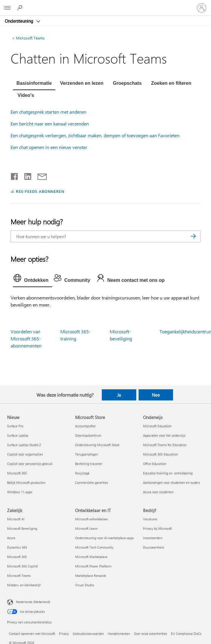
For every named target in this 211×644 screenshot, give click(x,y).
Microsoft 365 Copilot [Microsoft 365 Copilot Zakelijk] (23, 566)
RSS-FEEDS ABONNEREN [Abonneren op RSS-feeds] (40, 191)
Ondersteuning (20, 21)
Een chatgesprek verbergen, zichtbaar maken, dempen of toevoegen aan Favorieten (95, 135)
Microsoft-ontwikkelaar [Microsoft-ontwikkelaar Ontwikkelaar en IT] (92, 519)
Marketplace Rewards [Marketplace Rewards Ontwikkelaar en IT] (91, 576)
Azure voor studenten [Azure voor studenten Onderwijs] (158, 492)
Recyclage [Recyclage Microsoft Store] (82, 473)
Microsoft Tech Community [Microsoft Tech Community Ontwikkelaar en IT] (94, 547)
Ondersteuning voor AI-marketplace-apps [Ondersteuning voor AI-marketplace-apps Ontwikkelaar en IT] (104, 538)
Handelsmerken (119, 634)
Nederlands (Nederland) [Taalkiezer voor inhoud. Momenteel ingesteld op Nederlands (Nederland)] (33, 601)
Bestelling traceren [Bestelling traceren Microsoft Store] (89, 464)
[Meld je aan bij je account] (202, 8)
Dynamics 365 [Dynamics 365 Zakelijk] (17, 547)
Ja (119, 395)
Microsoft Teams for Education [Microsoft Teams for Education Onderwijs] (165, 445)
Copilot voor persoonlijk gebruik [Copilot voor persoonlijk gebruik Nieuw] (30, 464)
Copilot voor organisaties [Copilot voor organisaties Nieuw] (25, 454)
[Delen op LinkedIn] (25, 175)
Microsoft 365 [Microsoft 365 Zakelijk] (17, 557)
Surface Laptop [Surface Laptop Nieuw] (18, 435)
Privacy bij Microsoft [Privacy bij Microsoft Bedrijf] (157, 528)
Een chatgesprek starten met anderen (48, 112)
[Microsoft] (105, 4)
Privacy (64, 634)
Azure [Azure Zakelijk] (11, 538)
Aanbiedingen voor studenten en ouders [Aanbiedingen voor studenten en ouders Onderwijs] (172, 482)
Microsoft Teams (28, 38)
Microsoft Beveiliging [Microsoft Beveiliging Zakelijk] (22, 528)
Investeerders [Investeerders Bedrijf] (153, 538)
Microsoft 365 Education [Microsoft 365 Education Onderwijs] (160, 454)
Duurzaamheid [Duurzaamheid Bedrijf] (153, 547)
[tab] (34, 84)
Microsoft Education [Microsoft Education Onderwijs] (157, 426)
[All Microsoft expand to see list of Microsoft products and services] (7, 8)
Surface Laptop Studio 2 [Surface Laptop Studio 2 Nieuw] (24, 445)
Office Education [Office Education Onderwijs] (155, 464)
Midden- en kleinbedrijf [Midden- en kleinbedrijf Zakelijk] (24, 585)
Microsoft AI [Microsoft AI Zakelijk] (16, 519)
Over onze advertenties (151, 634)
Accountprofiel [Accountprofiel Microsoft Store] (85, 426)
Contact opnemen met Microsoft (32, 634)
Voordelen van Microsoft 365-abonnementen (26, 338)
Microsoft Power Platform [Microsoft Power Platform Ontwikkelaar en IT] (93, 566)
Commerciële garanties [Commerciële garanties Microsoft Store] (92, 482)
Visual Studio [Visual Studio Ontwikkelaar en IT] (84, 585)
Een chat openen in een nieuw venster (49, 147)
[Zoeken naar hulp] (21, 8)
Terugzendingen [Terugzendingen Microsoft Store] (87, 454)
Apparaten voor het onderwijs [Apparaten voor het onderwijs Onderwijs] (164, 435)
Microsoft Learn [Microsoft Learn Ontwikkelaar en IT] (86, 528)
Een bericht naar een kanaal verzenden (50, 124)
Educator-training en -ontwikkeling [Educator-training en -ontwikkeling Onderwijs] (168, 473)
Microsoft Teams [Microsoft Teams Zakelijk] (19, 576)
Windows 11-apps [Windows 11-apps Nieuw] (20, 492)
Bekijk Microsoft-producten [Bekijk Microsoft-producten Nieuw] (26, 482)
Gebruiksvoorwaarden (88, 634)
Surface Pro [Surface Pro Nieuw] (15, 426)
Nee (156, 395)
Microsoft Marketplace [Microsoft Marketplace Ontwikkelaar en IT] (91, 557)
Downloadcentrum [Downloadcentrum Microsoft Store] (88, 435)
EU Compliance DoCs (186, 634)
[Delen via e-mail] (39, 175)
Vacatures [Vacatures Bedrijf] (150, 519)
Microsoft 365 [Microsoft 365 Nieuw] (17, 473)
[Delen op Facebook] (15, 175)
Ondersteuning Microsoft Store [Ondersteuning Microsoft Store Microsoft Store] (97, 445)
